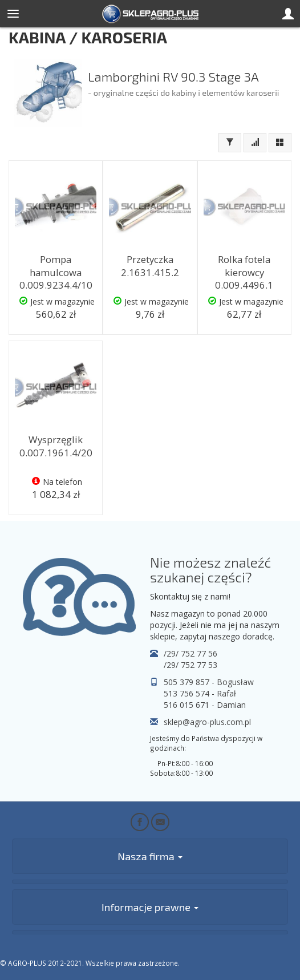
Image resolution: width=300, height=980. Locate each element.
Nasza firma (150, 856)
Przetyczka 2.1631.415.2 (150, 266)
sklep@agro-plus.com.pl (207, 722)
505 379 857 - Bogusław (209, 682)
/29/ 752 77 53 (190, 665)
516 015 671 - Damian (205, 705)
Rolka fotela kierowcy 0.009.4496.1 (244, 272)
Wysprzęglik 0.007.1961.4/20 (56, 446)
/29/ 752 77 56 (190, 653)
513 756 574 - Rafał (200, 693)
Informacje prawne (150, 907)
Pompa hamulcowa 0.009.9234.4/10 (56, 272)
